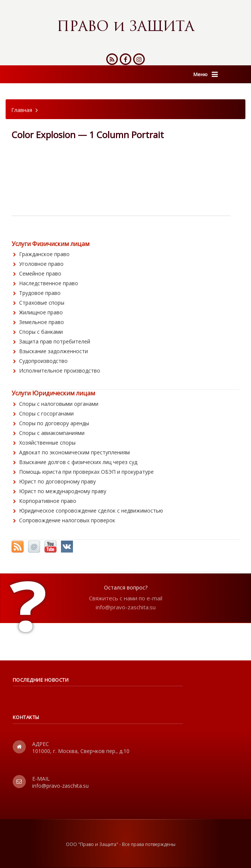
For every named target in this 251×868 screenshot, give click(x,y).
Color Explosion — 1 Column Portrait (88, 135)
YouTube (50, 547)
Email (34, 547)
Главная (22, 110)
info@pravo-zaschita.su (126, 607)
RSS (18, 547)
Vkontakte (67, 547)
